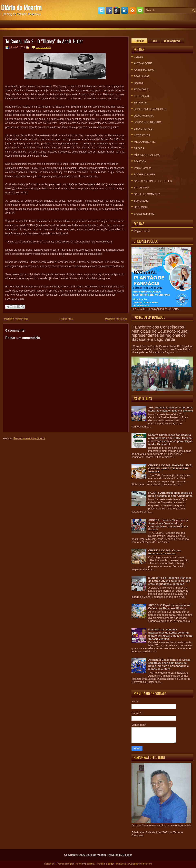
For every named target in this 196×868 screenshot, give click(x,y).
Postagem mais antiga (116, 319)
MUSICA (139, 148)
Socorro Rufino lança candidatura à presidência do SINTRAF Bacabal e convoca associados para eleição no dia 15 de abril (170, 440)
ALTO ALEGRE (143, 63)
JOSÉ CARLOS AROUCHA (150, 109)
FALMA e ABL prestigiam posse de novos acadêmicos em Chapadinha (170, 494)
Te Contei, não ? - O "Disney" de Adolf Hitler (44, 41)
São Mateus (141, 201)
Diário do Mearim (21, 7)
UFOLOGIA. (141, 207)
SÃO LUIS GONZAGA (147, 194)
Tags (154, 41)
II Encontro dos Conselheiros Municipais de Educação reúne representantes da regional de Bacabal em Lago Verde (159, 333)
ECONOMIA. (141, 89)
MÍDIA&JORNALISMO (147, 155)
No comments (43, 47)
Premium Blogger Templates (110, 864)
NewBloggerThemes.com (139, 864)
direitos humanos (144, 214)
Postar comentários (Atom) (29, 438)
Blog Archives (172, 41)
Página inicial (66, 319)
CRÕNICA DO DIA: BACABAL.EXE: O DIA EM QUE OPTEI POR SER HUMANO (170, 468)
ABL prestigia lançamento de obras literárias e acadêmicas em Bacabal (170, 409)
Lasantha (90, 864)
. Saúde (139, 57)
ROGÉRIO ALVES (145, 174)
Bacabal (139, 83)
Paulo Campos (143, 168)
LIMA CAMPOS (143, 129)
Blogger (127, 855)
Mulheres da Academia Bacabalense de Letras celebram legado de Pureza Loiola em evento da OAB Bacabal (170, 634)
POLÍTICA (140, 161)
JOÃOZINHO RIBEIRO (148, 122)
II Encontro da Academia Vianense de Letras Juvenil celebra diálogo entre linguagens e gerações (170, 581)
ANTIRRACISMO (144, 70)
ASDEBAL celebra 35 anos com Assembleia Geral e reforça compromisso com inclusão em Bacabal (168, 525)
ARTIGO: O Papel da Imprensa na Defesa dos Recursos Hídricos (169, 607)
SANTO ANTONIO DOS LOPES (153, 181)
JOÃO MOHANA (144, 116)
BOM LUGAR (142, 76)
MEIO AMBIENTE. (145, 142)
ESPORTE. (141, 103)
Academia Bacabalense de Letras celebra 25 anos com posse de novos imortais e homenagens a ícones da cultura (169, 664)
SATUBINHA (141, 188)
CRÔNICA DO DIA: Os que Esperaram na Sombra (165, 552)
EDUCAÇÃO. (142, 96)
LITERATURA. (143, 135)
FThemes (60, 864)
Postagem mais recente (16, 319)
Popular (139, 41)
